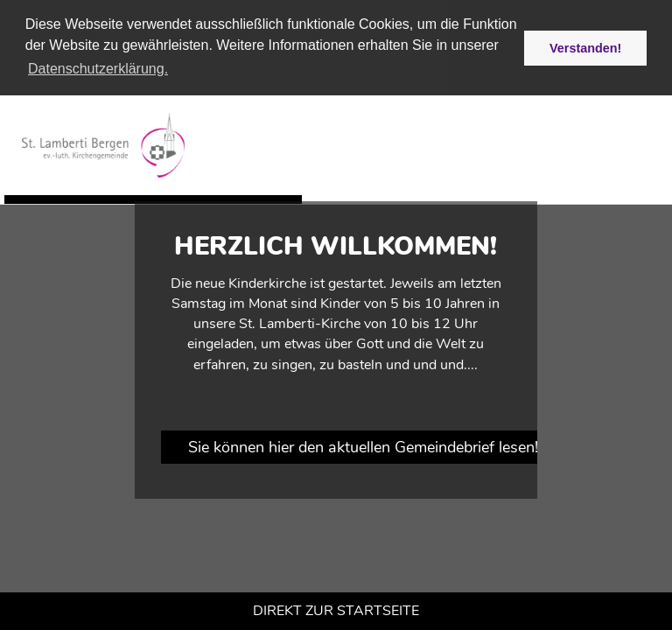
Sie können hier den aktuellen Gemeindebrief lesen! (363, 447)
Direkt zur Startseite (336, 611)
